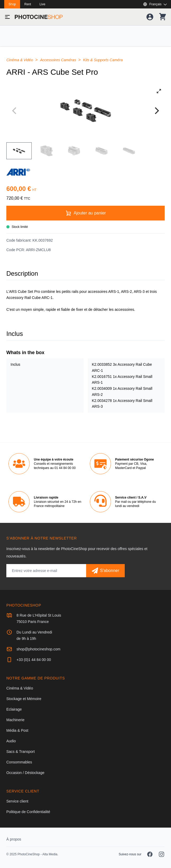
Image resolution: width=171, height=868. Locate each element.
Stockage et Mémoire (24, 699)
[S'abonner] (105, 571)
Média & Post (17, 730)
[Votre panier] (163, 17)
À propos (14, 839)
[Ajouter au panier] (85, 213)
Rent (28, 4)
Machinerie (15, 720)
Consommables (19, 762)
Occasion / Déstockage (25, 773)
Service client (17, 801)
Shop (12, 4)
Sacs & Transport (20, 752)
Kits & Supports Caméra (103, 60)
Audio (11, 741)
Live (42, 4)
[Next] (156, 111)
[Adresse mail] (46, 571)
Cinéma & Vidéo (20, 60)
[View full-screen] (159, 91)
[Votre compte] (150, 17)
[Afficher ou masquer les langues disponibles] (155, 4)
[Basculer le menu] (7, 17)
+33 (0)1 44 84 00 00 (34, 660)
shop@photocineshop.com (38, 649)
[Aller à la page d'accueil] (39, 17)
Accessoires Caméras (59, 60)
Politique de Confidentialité (28, 812)
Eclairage (14, 709)
